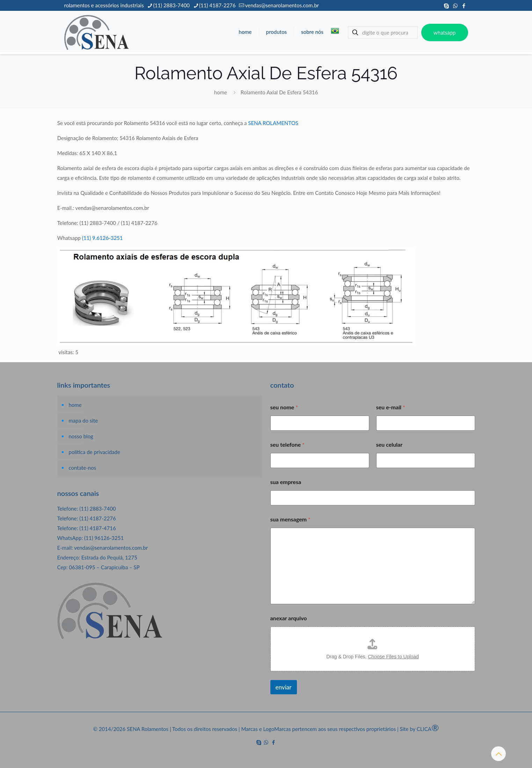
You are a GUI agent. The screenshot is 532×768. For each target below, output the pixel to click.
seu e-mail (391, 407)
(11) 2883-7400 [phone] (172, 5)
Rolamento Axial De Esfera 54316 (279, 92)
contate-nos (83, 468)
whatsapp (445, 32)
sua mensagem (290, 519)
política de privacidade (94, 452)
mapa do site (83, 420)
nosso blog (81, 436)
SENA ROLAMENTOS (273, 123)
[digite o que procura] (383, 32)
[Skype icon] (447, 6)
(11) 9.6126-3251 (103, 238)
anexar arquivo (289, 618)
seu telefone (287, 444)
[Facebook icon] (464, 6)
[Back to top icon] (498, 754)
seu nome (284, 407)
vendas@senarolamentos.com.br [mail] (282, 5)
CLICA (428, 729)
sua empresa (286, 482)
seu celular (389, 444)
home (221, 92)
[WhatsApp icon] (455, 6)
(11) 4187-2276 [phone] (217, 5)
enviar (284, 687)
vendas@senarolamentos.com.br (111, 548)
